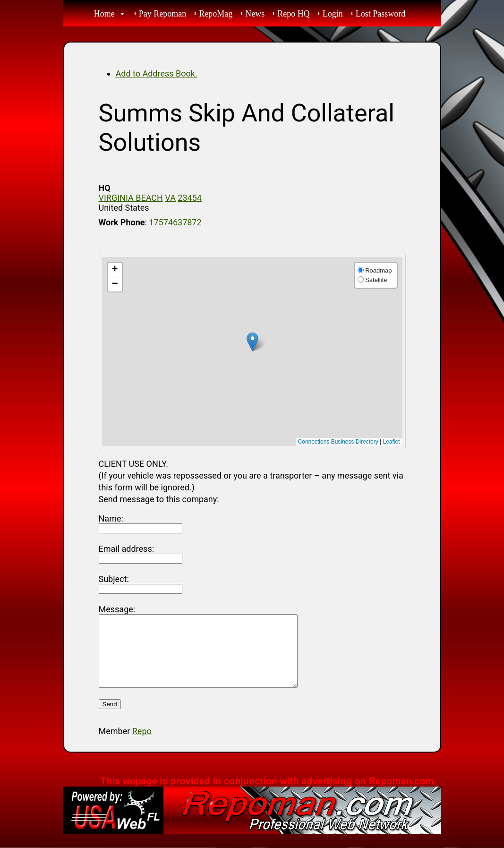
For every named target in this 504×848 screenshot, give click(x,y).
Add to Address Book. (157, 73)
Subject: (114, 579)
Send (110, 718)
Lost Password (381, 14)
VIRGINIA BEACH (131, 198)
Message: (117, 609)
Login (333, 14)
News (255, 14)
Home (104, 14)
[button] (252, 342)
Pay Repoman (163, 14)
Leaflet (391, 442)
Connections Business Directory (338, 442)
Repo (142, 745)
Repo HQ (294, 14)
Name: (111, 518)
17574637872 (175, 222)
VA (170, 198)
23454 (190, 198)
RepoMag (216, 14)
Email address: (127, 549)
